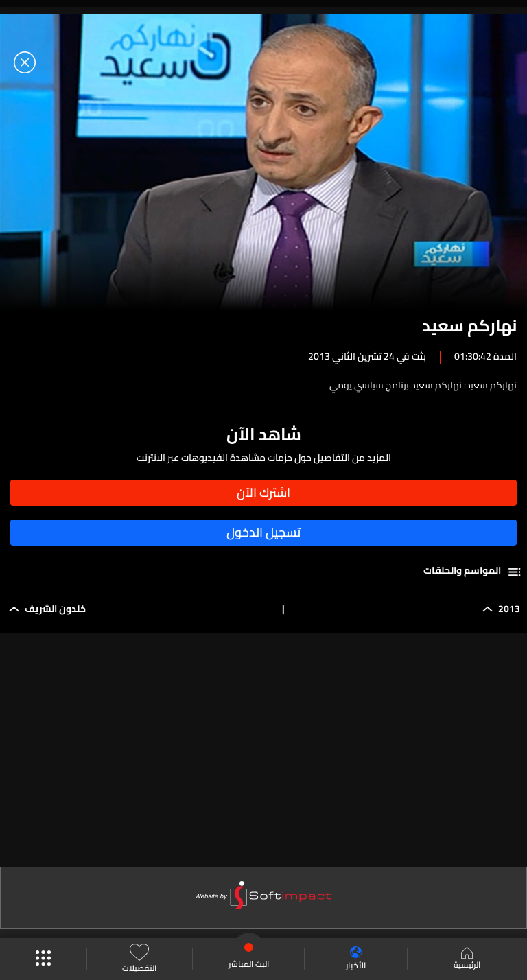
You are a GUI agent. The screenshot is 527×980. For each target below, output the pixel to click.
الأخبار (356, 959)
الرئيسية (467, 959)
